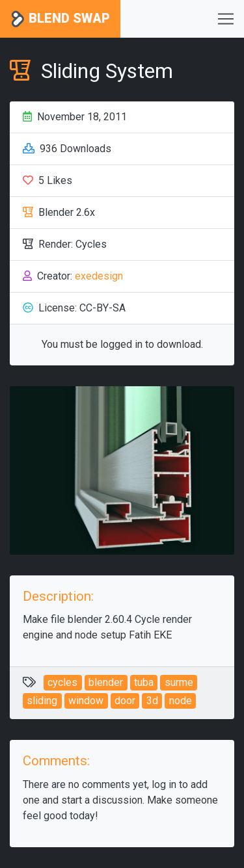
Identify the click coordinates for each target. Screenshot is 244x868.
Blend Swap (60, 19)
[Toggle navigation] (226, 19)
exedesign (99, 276)
